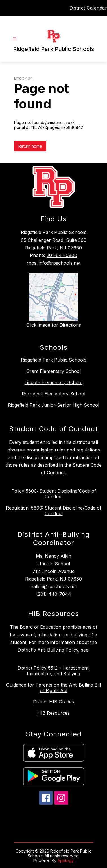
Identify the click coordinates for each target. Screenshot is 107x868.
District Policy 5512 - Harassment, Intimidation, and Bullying (54, 671)
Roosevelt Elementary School (53, 394)
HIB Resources (53, 713)
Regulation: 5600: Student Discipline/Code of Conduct (54, 511)
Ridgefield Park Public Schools (54, 360)
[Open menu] (15, 39)
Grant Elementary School (53, 371)
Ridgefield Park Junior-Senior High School (53, 405)
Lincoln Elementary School (53, 382)
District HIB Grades (53, 702)
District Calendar (88, 8)
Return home (30, 146)
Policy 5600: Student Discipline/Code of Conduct (54, 494)
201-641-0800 (62, 255)
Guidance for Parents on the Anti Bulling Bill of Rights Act (53, 688)
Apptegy (66, 861)
